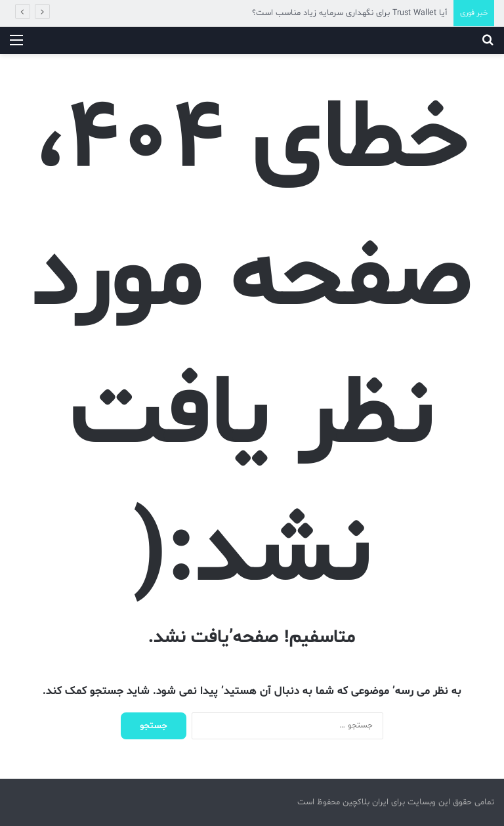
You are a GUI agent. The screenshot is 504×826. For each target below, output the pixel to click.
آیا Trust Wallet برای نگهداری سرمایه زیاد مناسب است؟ (349, 13)
